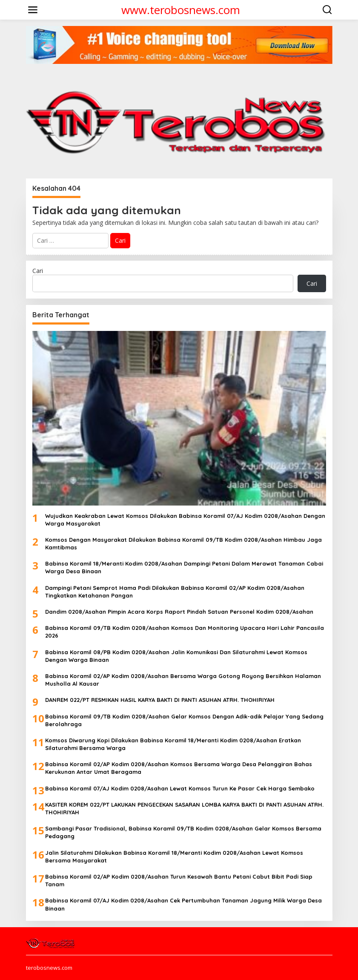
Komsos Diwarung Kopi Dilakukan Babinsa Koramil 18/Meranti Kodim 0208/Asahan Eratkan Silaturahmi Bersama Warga (173, 744)
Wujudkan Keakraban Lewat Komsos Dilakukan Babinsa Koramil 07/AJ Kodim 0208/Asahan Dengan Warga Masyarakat (185, 520)
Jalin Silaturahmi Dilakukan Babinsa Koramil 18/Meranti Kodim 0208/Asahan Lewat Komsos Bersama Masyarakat (174, 856)
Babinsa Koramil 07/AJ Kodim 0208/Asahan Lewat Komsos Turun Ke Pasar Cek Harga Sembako (180, 788)
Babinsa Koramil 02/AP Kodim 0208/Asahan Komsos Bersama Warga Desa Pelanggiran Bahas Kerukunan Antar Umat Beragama (179, 768)
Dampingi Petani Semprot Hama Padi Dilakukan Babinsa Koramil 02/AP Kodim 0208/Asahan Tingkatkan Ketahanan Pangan (175, 592)
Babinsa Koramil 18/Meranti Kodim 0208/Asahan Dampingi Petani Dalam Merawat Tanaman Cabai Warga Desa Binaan (184, 567)
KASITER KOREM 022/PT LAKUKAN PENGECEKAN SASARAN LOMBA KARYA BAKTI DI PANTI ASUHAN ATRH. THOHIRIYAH (184, 808)
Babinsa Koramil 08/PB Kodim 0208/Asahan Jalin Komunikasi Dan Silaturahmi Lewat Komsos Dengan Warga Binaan (176, 656)
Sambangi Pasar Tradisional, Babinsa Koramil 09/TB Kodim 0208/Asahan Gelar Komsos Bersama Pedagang (183, 832)
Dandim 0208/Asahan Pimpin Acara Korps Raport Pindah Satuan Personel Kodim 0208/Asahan (179, 612)
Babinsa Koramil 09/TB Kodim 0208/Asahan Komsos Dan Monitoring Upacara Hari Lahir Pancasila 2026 (185, 632)
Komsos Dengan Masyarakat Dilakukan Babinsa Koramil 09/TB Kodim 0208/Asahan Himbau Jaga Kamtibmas (183, 543)
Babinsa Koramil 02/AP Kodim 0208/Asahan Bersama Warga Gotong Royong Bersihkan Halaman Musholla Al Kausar (183, 680)
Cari (38, 271)
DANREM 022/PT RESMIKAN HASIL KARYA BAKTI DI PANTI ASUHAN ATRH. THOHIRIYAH (160, 700)
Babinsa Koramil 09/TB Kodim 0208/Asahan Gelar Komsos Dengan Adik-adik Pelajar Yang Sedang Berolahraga (184, 720)
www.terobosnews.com (181, 10)
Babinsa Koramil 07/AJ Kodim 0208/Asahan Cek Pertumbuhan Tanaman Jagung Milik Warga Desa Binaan (183, 904)
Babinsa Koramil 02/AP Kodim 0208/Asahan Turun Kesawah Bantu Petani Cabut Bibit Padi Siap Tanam (179, 880)
